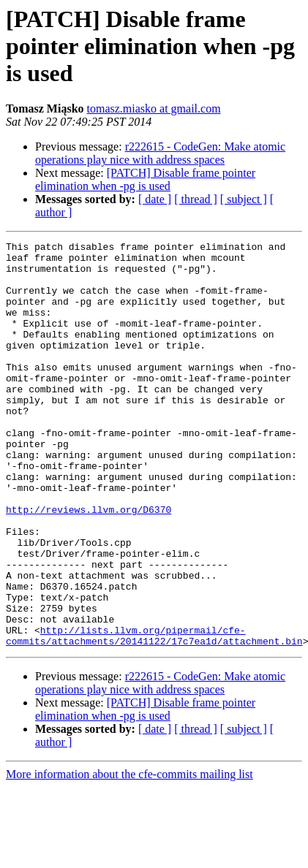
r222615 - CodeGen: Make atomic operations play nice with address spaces (160, 153)
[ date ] (155, 199)
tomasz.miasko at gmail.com (154, 108)
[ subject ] (244, 199)
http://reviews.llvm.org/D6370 (89, 564)
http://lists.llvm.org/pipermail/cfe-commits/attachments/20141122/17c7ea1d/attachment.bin (154, 715)
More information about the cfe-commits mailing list (129, 855)
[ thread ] (196, 199)
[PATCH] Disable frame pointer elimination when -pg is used (145, 179)
